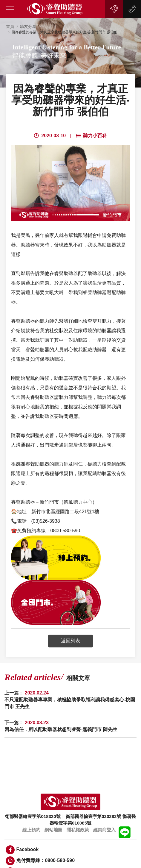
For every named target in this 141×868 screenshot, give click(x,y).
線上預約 (113, 9)
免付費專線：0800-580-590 (40, 861)
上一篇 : (70, 700)
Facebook (22, 850)
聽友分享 (28, 26)
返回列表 (70, 641)
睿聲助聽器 (55, 9)
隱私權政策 (78, 830)
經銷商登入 (104, 830)
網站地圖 (53, 830)
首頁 (10, 26)
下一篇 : (61, 726)
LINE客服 (125, 832)
